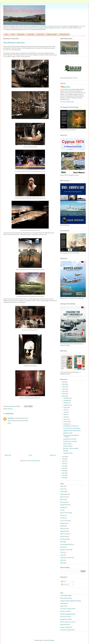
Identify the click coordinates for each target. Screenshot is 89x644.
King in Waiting (67, 444)
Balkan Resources (65, 625)
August (66, 407)
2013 (64, 471)
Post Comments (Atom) (34, 461)
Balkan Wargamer (23, 10)
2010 (64, 478)
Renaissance (64, 539)
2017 (64, 461)
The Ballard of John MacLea (71, 426)
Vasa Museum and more (70, 439)
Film (61, 510)
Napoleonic (63, 531)
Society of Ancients (65, 611)
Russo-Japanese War (66, 544)
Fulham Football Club (66, 627)
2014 (64, 468)
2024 (64, 387)
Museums (10, 409)
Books (62, 499)
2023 (64, 389)
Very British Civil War (66, 558)
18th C (62, 486)
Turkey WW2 (31, 34)
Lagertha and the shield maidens (72, 431)
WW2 (62, 563)
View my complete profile (67, 102)
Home (6, 34)
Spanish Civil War (65, 550)
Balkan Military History (31, 28)
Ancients (63, 492)
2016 (64, 464)
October (66, 403)
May (65, 414)
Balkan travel (64, 494)
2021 (64, 394)
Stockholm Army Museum (70, 441)
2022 (64, 391)
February (66, 421)
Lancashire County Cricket (67, 630)
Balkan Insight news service (68, 622)
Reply (9, 423)
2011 (64, 475)
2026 (64, 382)
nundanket (11, 418)
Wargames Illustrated (66, 619)
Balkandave (67, 87)
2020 (64, 396)
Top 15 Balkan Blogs (66, 595)
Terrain (62, 552)
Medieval (63, 523)
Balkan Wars (64, 497)
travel (62, 555)
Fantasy (62, 507)
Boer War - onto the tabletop (71, 448)
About (13, 34)
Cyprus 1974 (40, 34)
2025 (64, 384)
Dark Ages (63, 502)
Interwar (62, 515)
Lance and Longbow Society (68, 609)
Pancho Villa (64, 537)
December (67, 398)
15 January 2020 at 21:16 (21, 418)
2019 (64, 457)
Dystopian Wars (64, 505)
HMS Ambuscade (64, 34)
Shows (62, 547)
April (65, 417)
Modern (62, 526)
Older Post (53, 455)
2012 (64, 473)
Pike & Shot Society (66, 617)
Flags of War (64, 606)
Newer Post (8, 455)
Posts (64, 582)
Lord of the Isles (65, 521)
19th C (62, 489)
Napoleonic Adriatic (52, 34)
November (67, 400)
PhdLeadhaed (64, 603)
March (65, 419)
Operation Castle (68, 433)
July (65, 410)
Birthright (66, 451)
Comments (65, 585)
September (67, 405)
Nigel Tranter (21, 34)
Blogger (52, 640)
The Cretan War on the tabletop (72, 428)
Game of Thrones (65, 513)
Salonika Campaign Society (68, 614)
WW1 (62, 560)
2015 (64, 466)
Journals (63, 518)
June (65, 412)
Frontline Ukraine (68, 446)
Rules (62, 542)
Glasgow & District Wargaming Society (49, 28)
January (66, 424)
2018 (64, 459)
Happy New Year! (68, 453)
